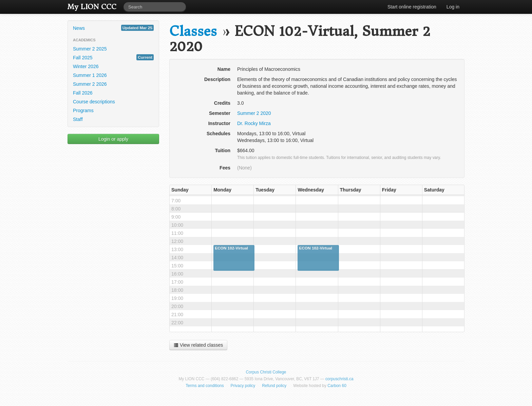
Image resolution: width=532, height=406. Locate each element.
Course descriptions (94, 102)
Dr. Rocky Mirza (254, 123)
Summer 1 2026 (90, 75)
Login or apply (113, 139)
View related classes (198, 345)
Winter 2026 (86, 66)
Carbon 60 (337, 386)
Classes (193, 31)
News (113, 28)
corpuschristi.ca (339, 379)
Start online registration (412, 7)
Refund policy (274, 386)
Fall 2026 (83, 93)
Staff (78, 119)
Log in (453, 7)
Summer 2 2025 (90, 49)
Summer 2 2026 (90, 84)
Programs (83, 110)
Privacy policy (243, 386)
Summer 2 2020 (254, 113)
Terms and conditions (205, 386)
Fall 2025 (113, 57)
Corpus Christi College (266, 372)
